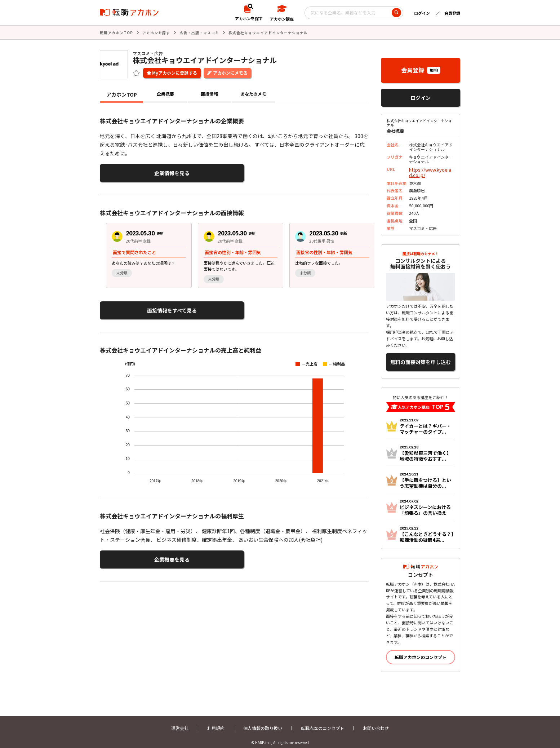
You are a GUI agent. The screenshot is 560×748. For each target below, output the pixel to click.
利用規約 (216, 722)
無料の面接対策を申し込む (421, 357)
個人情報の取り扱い (263, 722)
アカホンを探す (156, 32)
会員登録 (452, 13)
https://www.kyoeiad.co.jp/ (430, 171)
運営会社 (180, 722)
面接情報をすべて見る (135, 306)
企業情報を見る (135, 171)
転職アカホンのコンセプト (421, 651)
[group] (143, 252)
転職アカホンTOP (116, 32)
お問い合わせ (376, 722)
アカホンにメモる (230, 72)
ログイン (422, 13)
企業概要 (165, 94)
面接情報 (209, 94)
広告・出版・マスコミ (199, 32)
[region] (237, 252)
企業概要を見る (135, 553)
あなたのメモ (253, 94)
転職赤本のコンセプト (323, 722)
